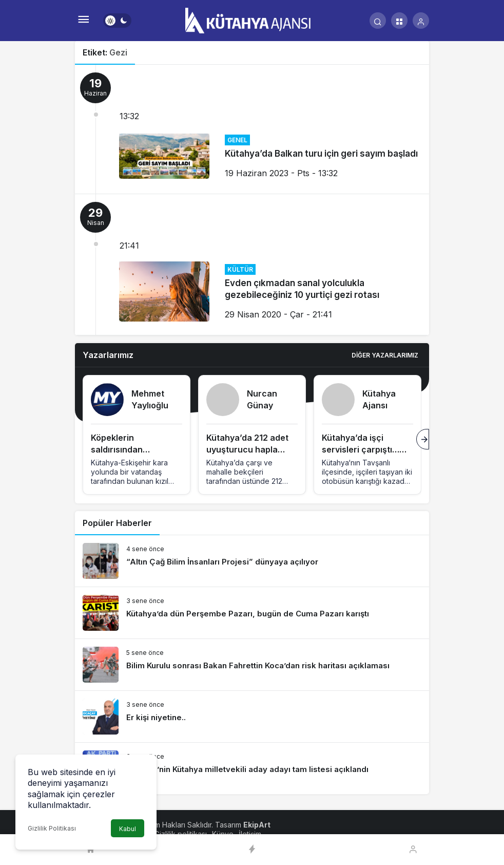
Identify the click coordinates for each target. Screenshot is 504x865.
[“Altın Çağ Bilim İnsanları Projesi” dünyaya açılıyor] (252, 561)
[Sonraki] (423, 439)
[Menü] (83, 21)
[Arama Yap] (378, 21)
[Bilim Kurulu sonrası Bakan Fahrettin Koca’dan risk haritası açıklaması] (252, 665)
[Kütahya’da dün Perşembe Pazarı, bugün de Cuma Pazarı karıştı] (252, 613)
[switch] (117, 21)
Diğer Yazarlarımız (385, 355)
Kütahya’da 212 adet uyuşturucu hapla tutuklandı (247, 449)
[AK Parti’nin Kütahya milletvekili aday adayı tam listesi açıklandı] (252, 768)
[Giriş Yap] (421, 21)
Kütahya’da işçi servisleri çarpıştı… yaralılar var (361, 449)
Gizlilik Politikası (52, 828)
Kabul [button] (128, 829)
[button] (399, 21)
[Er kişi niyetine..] (252, 717)
